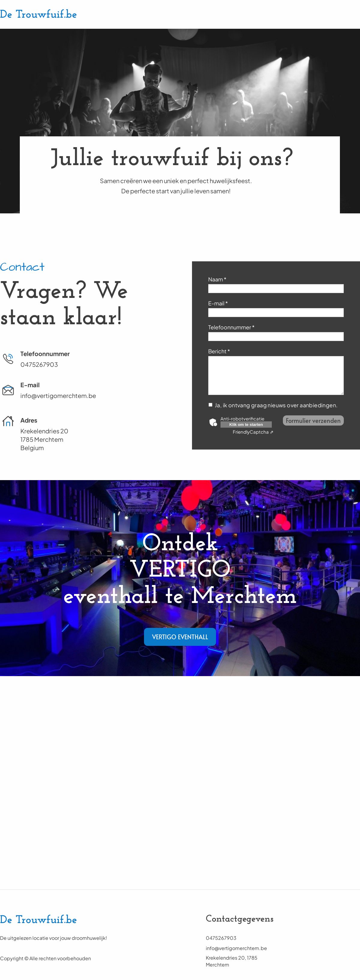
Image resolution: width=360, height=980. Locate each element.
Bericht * (219, 351)
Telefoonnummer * (231, 327)
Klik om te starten (246, 425)
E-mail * (218, 303)
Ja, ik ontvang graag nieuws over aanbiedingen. (276, 405)
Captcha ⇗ (253, 432)
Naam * (217, 279)
